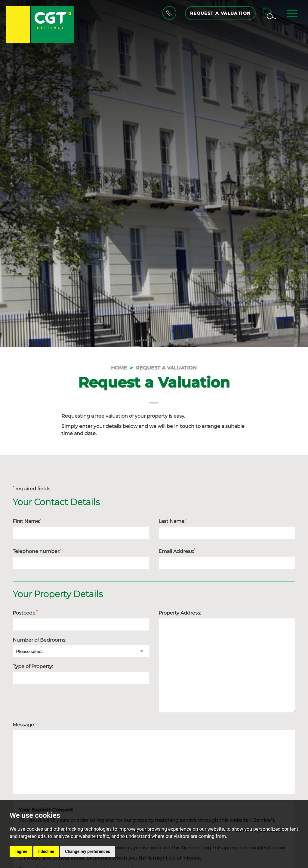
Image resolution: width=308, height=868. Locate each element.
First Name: (27, 521)
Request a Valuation (220, 13)
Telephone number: (37, 551)
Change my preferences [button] (87, 851)
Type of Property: (33, 666)
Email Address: (177, 551)
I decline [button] (46, 851)
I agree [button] (21, 851)
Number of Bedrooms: (39, 640)
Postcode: (25, 613)
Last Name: (173, 521)
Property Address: (180, 613)
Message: (24, 725)
